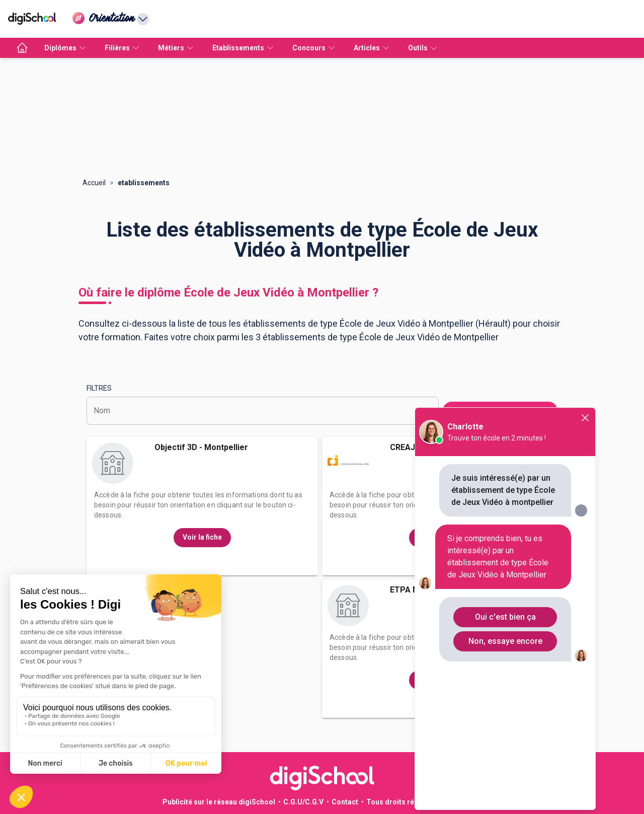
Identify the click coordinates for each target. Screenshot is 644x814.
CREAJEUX (410, 447)
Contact (345, 802)
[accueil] (22, 48)
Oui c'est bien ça (505, 617)
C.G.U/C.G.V (303, 802)
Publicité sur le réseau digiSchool (219, 802)
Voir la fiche (202, 537)
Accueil (94, 183)
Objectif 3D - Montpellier (201, 447)
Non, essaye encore (505, 641)
